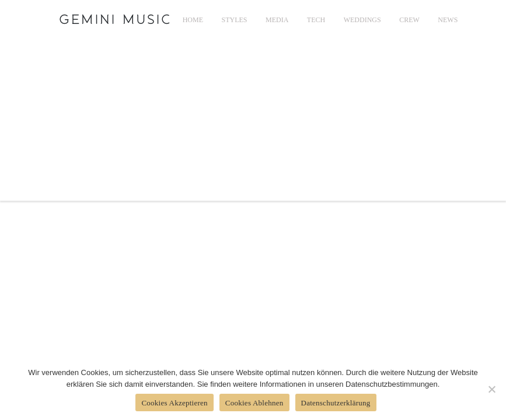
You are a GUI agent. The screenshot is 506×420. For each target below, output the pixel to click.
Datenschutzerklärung (336, 403)
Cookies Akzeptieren (174, 403)
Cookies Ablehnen (254, 403)
